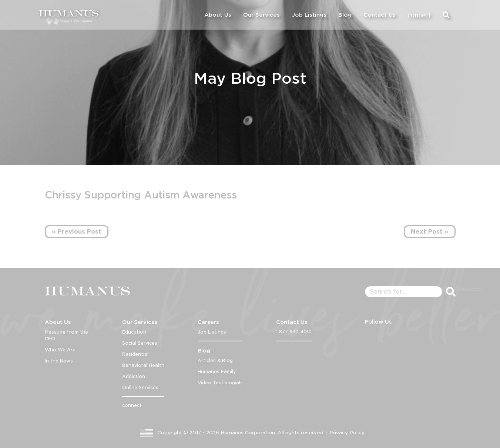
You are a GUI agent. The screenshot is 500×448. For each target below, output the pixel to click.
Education (134, 332)
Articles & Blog (215, 360)
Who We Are (60, 350)
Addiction (134, 376)
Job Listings (309, 15)
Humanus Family (217, 372)
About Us (218, 15)
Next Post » (430, 232)
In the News (59, 361)
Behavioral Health (143, 365)
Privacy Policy (347, 433)
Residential (135, 354)
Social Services (140, 343)
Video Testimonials (220, 383)
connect (419, 15)
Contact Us (380, 15)
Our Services (261, 15)
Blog (345, 15)
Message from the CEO (66, 335)
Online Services (140, 387)
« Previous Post (77, 232)
